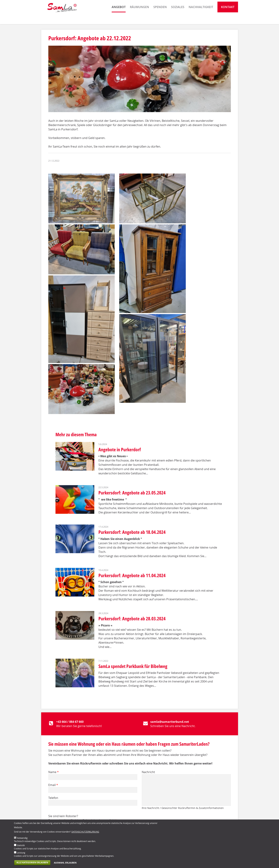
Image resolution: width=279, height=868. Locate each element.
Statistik (21, 847)
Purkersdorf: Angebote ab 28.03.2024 (132, 619)
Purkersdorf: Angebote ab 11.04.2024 (132, 575)
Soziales (178, 19)
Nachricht (148, 772)
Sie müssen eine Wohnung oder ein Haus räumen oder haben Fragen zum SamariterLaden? (129, 744)
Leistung (21, 854)
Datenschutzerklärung (85, 833)
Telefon (53, 798)
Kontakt (228, 19)
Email (53, 785)
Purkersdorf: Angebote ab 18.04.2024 (132, 532)
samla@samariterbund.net (170, 722)
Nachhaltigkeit (201, 19)
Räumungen (139, 19)
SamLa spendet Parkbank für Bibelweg (133, 666)
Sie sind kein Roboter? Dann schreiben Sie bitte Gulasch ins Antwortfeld (83, 818)
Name (54, 772)
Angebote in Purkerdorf (120, 449)
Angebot (119, 19)
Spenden (160, 19)
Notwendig (22, 839)
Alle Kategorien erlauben (32, 864)
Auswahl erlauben (65, 864)
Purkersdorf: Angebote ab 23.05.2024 (132, 493)
